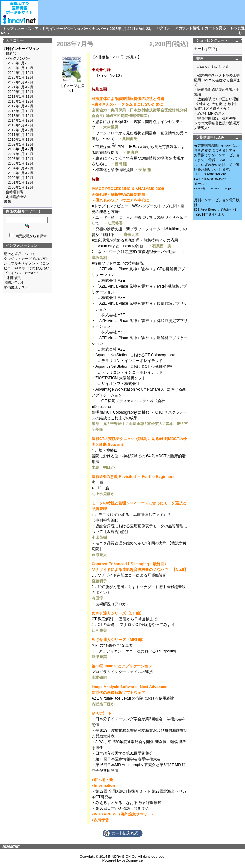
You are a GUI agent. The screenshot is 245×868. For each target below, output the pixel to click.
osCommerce (132, 860)
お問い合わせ (14, 282)
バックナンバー (94, 29)
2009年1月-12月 (20, 144)
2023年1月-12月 (20, 77)
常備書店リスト (16, 287)
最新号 (11, 53)
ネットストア (28, 29)
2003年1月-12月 (20, 173)
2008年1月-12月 (122, 29)
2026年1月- (17, 63)
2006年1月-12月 (20, 159)
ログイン (163, 28)
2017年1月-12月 (20, 106)
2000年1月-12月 (20, 187)
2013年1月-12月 (20, 125)
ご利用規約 (13, 278)
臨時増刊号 (15, 192)
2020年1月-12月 (20, 92)
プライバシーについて (21, 273)
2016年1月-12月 (20, 111)
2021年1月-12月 (20, 87)
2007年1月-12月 (20, 154)
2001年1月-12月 (20, 182)
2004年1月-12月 (20, 168)
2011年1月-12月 (20, 135)
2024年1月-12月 (20, 73)
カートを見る (215, 28)
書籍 (7, 202)
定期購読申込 (16, 197)
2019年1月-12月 (20, 96)
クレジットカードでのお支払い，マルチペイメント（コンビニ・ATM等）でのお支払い (27, 263)
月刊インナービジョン (60, 29)
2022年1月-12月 (20, 82)
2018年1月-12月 (20, 101)
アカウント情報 (187, 28)
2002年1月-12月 (20, 178)
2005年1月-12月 (20, 163)
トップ (8, 29)
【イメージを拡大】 (72, 86)
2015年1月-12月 (20, 116)
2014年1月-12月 (20, 120)
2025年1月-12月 (20, 68)
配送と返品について (20, 254)
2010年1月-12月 (20, 139)
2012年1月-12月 (20, 130)
